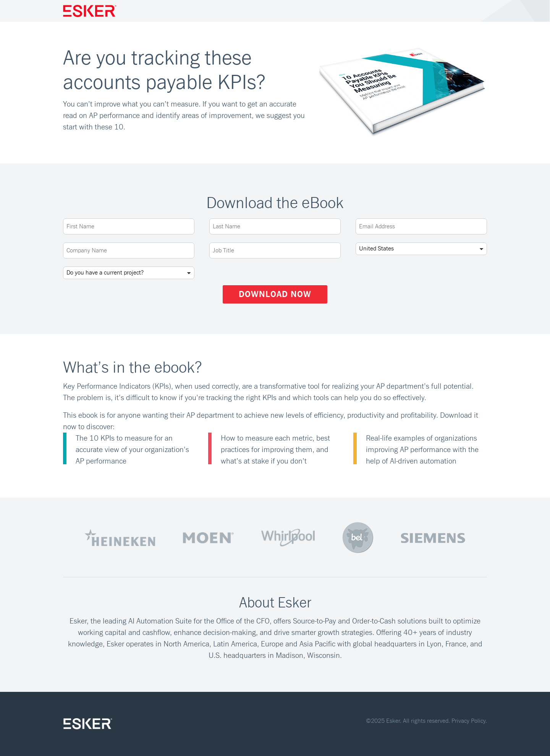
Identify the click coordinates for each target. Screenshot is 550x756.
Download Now (275, 294)
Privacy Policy (468, 721)
